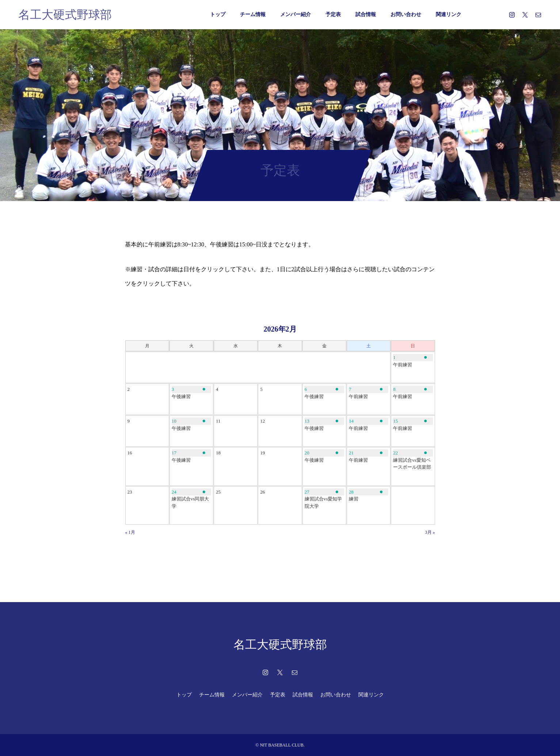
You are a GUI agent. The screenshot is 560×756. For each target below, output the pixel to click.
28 (351, 492)
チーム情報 (253, 14)
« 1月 (130, 532)
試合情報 (366, 14)
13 (307, 421)
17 (174, 453)
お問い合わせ (406, 14)
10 (174, 421)
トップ (218, 14)
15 (395, 421)
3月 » (430, 532)
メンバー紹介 (296, 14)
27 (307, 492)
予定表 (333, 14)
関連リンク (449, 14)
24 (174, 492)
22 (395, 453)
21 (351, 453)
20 (307, 453)
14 (351, 421)
